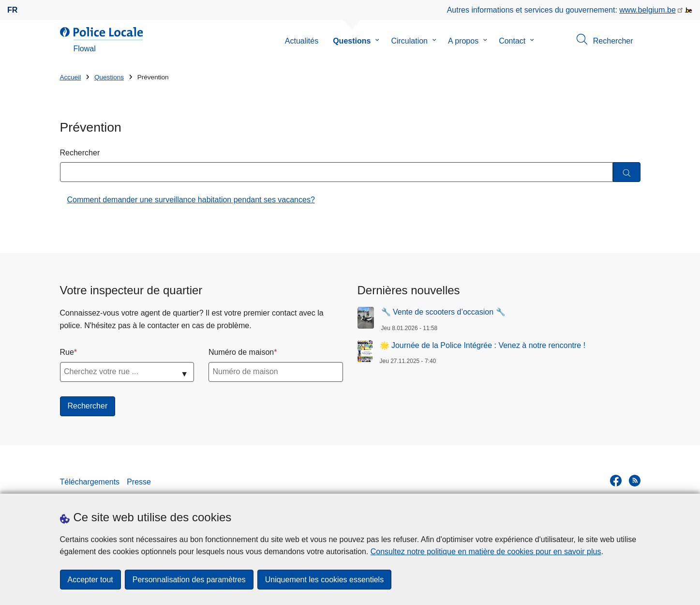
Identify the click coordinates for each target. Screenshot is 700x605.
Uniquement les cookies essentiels (324, 580)
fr (12, 10)
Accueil (71, 77)
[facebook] (616, 481)
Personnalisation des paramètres (189, 580)
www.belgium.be (648, 10)
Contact (512, 41)
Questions (352, 41)
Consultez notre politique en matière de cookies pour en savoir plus (486, 552)
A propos (463, 41)
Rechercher (80, 153)
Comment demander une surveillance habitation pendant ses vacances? (191, 200)
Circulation (409, 41)
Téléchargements (90, 482)
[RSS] (635, 481)
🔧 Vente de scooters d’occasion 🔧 (443, 312)
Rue (67, 352)
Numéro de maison (241, 352)
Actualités (302, 41)
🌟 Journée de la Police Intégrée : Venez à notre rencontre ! (483, 345)
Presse (139, 482)
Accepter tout (90, 580)
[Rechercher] (627, 172)
